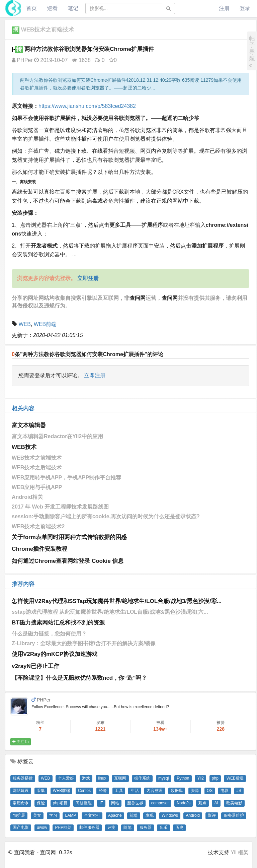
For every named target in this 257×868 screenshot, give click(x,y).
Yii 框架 (240, 852)
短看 (52, 8)
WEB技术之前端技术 (48, 30)
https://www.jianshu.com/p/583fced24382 (87, 106)
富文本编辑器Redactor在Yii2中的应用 (57, 436)
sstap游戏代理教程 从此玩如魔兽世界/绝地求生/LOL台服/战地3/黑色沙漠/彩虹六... (110, 612)
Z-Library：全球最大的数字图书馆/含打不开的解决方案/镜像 (84, 643)
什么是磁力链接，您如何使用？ (49, 634)
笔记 (73, 8)
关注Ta (21, 742)
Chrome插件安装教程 (39, 549)
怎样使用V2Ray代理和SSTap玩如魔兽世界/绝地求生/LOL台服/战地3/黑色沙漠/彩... (117, 601)
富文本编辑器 (29, 425)
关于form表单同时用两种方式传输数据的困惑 (69, 537)
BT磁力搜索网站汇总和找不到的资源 (58, 623)
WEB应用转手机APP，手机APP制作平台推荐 (66, 478)
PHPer (22, 60)
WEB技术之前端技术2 (38, 526)
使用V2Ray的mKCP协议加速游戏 (55, 654)
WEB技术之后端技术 (37, 468)
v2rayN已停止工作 (35, 666)
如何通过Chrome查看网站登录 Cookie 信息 (68, 561)
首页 (31, 8)
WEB (24, 324)
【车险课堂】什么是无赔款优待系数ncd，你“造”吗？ (79, 678)
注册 (224, 8)
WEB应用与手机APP (37, 487)
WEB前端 (45, 324)
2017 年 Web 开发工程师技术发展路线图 (60, 507)
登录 (245, 8)
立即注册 (95, 375)
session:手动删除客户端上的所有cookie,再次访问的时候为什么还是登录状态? (106, 516)
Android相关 (27, 497)
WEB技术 (24, 447)
